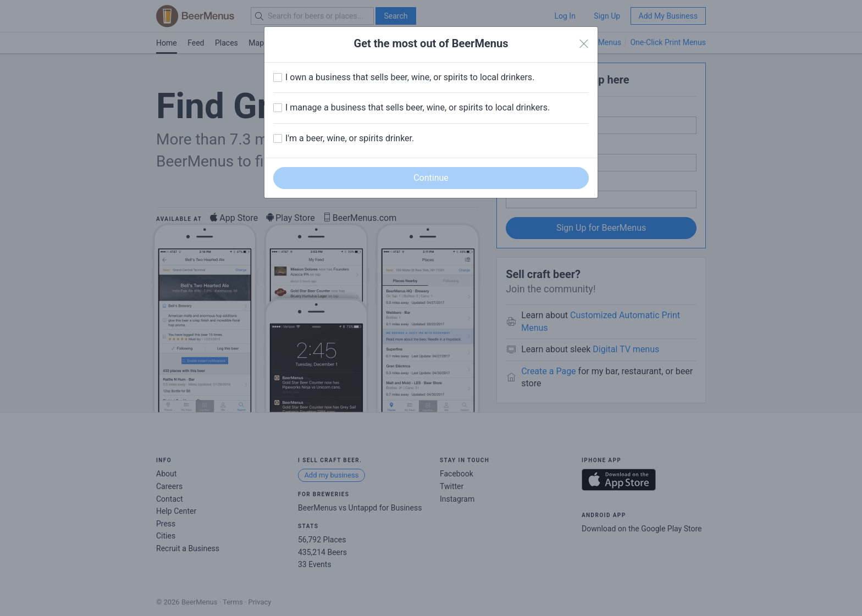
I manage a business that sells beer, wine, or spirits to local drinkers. (418, 107)
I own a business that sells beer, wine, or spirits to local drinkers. (410, 77)
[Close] (584, 44)
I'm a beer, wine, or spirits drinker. (350, 138)
